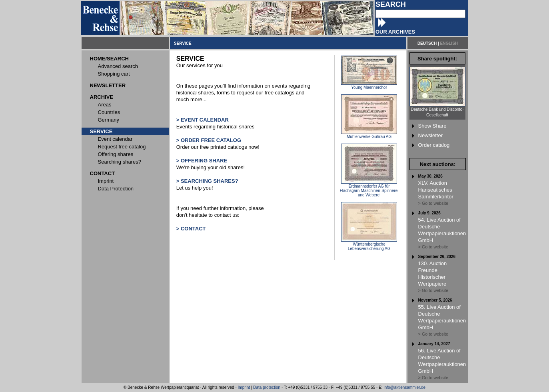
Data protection (267, 387)
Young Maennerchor (369, 86)
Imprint (244, 387)
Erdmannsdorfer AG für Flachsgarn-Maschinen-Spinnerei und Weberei (369, 189)
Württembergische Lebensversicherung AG (369, 245)
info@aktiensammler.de (404, 387)
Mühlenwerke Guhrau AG (369, 135)
